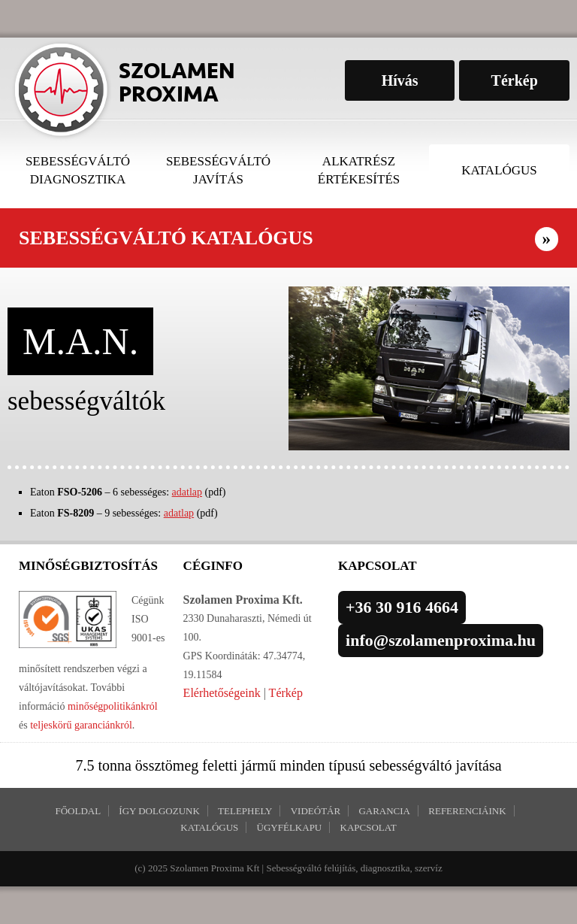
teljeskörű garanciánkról (81, 725)
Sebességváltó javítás (218, 170)
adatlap (187, 492)
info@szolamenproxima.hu (441, 640)
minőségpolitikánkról (111, 706)
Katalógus (499, 170)
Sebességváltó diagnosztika (78, 170)
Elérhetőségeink (222, 693)
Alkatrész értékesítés (359, 170)
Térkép (286, 693)
